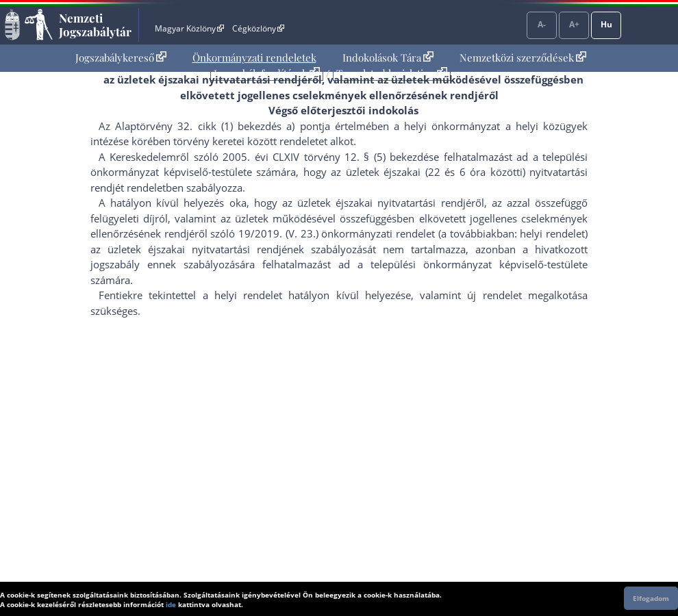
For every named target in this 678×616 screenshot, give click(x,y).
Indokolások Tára (388, 57)
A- (542, 24)
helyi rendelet (248, 295)
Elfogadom (651, 598)
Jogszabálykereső (121, 57)
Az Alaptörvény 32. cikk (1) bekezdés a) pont (210, 126)
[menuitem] (121, 58)
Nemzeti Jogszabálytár (95, 25)
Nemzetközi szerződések (523, 57)
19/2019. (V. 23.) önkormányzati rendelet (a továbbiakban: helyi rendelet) (413, 233)
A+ (574, 24)
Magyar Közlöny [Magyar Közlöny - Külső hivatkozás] (189, 28)
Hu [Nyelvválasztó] (606, 24)
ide (171, 604)
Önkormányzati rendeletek (254, 57)
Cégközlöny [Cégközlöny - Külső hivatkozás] (258, 28)
